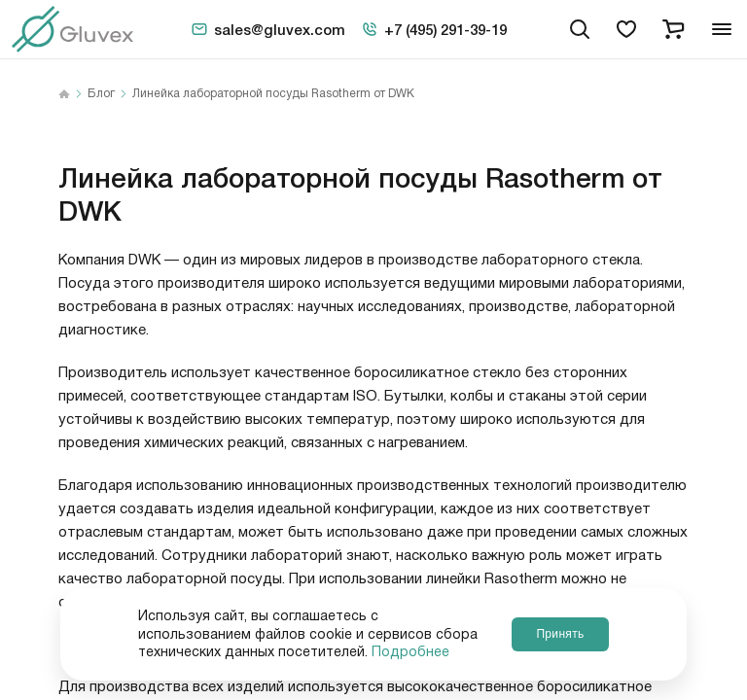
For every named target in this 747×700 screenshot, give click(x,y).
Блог (101, 94)
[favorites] (626, 29)
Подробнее (410, 652)
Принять (560, 634)
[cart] (673, 29)
